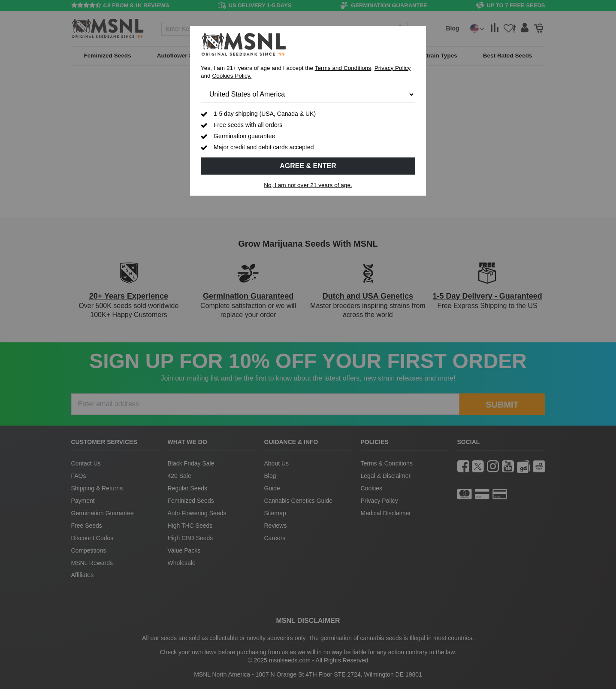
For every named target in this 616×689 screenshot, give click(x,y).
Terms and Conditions (343, 68)
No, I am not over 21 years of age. (308, 185)
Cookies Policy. (232, 76)
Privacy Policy (393, 68)
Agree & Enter (308, 166)
